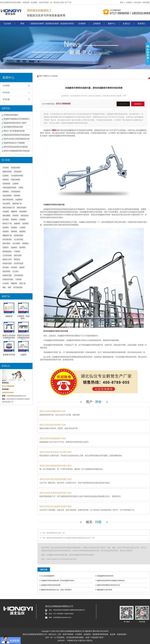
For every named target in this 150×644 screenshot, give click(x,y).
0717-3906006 (63, 104)
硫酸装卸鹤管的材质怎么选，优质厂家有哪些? (56, 590)
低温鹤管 (14, 247)
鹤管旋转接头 (7, 251)
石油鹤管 (6, 176)
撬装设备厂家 (17, 204)
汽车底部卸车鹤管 (17, 176)
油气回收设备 (18, 287)
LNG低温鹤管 (16, 192)
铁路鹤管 (14, 232)
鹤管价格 (17, 259)
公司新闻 (6, 86)
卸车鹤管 (14, 267)
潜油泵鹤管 (18, 172)
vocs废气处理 (19, 263)
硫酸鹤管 (14, 212)
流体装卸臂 (6, 184)
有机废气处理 (7, 263)
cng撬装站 (19, 200)
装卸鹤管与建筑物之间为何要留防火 (16, 119)
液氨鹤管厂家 (7, 235)
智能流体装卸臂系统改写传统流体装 (16, 135)
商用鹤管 (25, 243)
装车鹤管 (22, 247)
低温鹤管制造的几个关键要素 (14, 143)
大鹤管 (21, 188)
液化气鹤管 (18, 255)
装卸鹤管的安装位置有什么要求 (15, 123)
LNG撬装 (6, 212)
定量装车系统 (7, 275)
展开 (148, 54)
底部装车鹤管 (15, 168)
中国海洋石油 (72, 641)
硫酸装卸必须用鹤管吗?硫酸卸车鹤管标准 (111, 581)
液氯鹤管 (17, 224)
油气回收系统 (7, 239)
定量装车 (6, 247)
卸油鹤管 (22, 220)
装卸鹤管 (6, 232)
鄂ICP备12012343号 (101, 631)
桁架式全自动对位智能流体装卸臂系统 (23, 338)
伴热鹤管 (15, 216)
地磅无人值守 (7, 259)
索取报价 (138, 104)
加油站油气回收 (8, 279)
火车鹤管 (6, 283)
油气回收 (6, 267)
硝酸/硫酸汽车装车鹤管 (104, 590)
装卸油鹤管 (23, 212)
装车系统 (6, 220)
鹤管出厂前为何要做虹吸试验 (14, 131)
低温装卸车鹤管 (67, 24)
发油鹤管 (6, 228)
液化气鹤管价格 (8, 200)
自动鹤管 (82, 24)
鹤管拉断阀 (6, 216)
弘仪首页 (7, 24)
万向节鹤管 (16, 243)
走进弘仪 (126, 24)
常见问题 (6, 99)
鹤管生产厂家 (7, 224)
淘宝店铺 (137, 2)
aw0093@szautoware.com (16, 396)
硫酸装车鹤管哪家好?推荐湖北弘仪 (108, 585)
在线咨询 (123, 104)
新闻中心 (112, 24)
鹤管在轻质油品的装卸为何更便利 (16, 147)
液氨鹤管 (14, 283)
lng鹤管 (22, 267)
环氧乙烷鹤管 (15, 180)
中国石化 (89, 641)
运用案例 (97, 24)
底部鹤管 (22, 232)
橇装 (4, 287)
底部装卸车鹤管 (52, 24)
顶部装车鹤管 (18, 235)
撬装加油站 (25, 216)
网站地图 (146, 2)
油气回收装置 (18, 275)
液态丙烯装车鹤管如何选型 (13, 127)
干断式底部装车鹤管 (9, 188)
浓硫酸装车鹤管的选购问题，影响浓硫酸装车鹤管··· (58, 581)
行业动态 (6, 92)
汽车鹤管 (18, 279)
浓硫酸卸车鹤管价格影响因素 (51, 585)
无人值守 (15, 271)
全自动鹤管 (6, 204)
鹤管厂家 (22, 283)
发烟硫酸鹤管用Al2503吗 (105, 576)
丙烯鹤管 (6, 192)
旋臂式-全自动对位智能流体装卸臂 (9, 338)
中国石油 (81, 641)
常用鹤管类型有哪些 (11, 115)
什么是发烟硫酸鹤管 (48, 576)
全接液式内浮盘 (9, 355)
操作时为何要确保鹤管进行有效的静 (16, 151)
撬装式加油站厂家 (9, 208)
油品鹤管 (25, 224)
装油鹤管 (14, 220)
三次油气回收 (7, 255)
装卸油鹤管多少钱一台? (56, 533)
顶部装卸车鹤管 (37, 24)
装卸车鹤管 (6, 271)
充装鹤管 (14, 228)
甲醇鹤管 (6, 180)
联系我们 (141, 24)
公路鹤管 (15, 184)
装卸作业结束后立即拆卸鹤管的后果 (16, 139)
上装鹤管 (129, 2)
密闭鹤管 (17, 196)
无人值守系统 (18, 239)
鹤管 (62, 2)
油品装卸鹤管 (7, 196)
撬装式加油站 (21, 208)
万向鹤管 (6, 168)
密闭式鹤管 (6, 243)
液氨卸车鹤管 (7, 172)
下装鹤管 (17, 251)
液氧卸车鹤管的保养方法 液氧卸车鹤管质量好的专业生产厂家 (70, 538)
